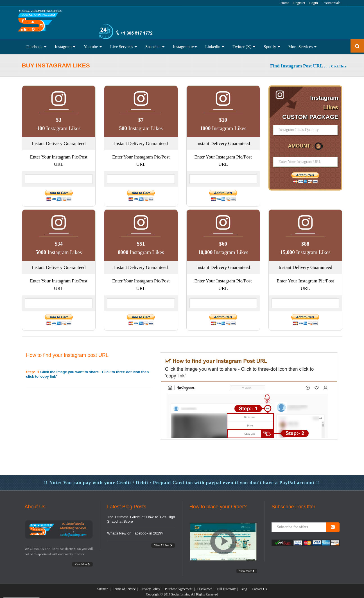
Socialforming (181, 592)
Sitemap (103, 587)
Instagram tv (185, 45)
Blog (244, 587)
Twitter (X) (244, 45)
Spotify (272, 45)
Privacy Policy (150, 587)
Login (314, 3)
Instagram (65, 45)
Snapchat (155, 45)
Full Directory (226, 587)
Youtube (93, 45)
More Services (302, 45)
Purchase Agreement (179, 587)
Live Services (124, 45)
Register (299, 3)
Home (285, 3)
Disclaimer (205, 587)
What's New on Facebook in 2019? (135, 531)
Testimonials (331, 3)
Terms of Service (124, 587)
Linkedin (215, 45)
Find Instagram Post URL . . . (308, 64)
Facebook (37, 45)
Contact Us (259, 587)
